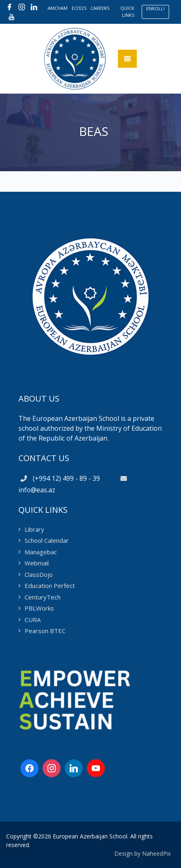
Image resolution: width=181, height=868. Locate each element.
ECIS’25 (79, 8)
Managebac (41, 552)
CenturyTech (43, 597)
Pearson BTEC (45, 631)
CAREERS (100, 8)
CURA (33, 620)
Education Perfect (50, 586)
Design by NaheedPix (143, 853)
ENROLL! (155, 8)
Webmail (37, 563)
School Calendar (47, 540)
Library (34, 529)
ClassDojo (39, 574)
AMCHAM (58, 8)
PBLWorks (39, 608)
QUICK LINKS (127, 11)
